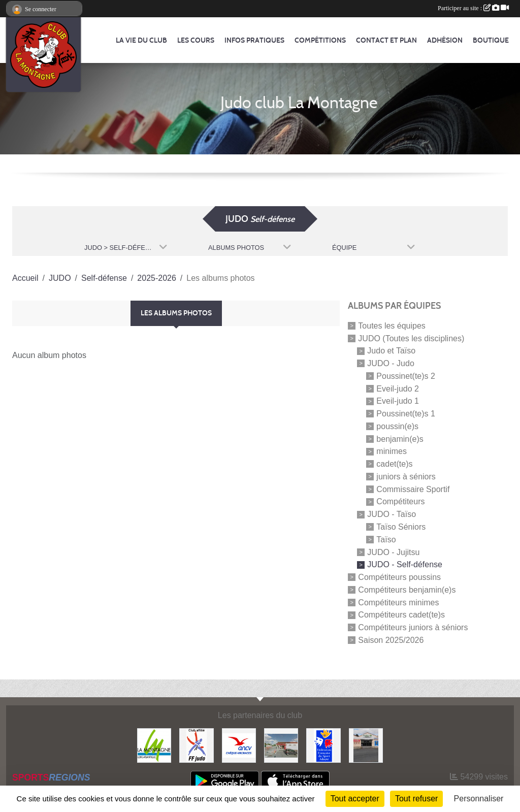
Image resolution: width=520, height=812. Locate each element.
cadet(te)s (394, 464)
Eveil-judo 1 (398, 401)
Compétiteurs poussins (399, 577)
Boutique (491, 40)
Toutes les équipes (392, 326)
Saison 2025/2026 (391, 640)
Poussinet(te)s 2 (406, 376)
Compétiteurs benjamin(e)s (407, 590)
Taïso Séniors (401, 527)
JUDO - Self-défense (405, 564)
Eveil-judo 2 (398, 388)
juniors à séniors (406, 477)
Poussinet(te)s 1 (406, 414)
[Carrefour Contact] (366, 745)
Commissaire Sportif (413, 489)
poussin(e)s (397, 426)
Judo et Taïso (391, 351)
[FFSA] (323, 745)
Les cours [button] (196, 40)
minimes (392, 451)
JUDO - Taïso (392, 514)
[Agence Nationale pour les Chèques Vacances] (239, 745)
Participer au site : (473, 8)
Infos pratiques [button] (254, 40)
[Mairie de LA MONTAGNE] (154, 745)
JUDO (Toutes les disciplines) (411, 338)
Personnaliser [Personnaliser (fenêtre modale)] (479, 799)
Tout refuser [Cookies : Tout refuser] (416, 799)
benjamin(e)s (400, 439)
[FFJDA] (196, 745)
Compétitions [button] (320, 40)
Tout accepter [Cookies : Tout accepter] (355, 799)
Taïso (386, 540)
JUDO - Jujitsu (393, 552)
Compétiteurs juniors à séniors (413, 627)
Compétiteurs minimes (398, 602)
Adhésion (445, 40)
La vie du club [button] (141, 40)
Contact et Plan (386, 40)
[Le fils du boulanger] (281, 745)
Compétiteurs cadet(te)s (401, 615)
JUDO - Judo (391, 363)
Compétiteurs (400, 501)
